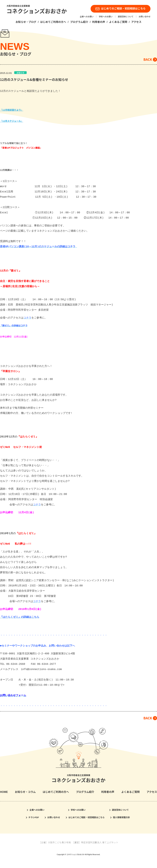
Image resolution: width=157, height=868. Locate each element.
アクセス (136, 22)
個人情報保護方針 (121, 817)
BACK (148, 59)
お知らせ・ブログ (26, 22)
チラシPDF (34, 817)
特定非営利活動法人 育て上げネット (100, 842)
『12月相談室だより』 (12, 110)
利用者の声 (99, 22)
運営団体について (126, 17)
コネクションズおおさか (37, 11)
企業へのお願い (87, 17)
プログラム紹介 (79, 22)
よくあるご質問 (118, 22)
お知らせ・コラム (25, 792)
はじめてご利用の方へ (53, 22)
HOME (4, 792)
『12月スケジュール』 (12, 121)
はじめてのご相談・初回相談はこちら (121, 9)
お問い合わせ (145, 17)
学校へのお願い (106, 17)
